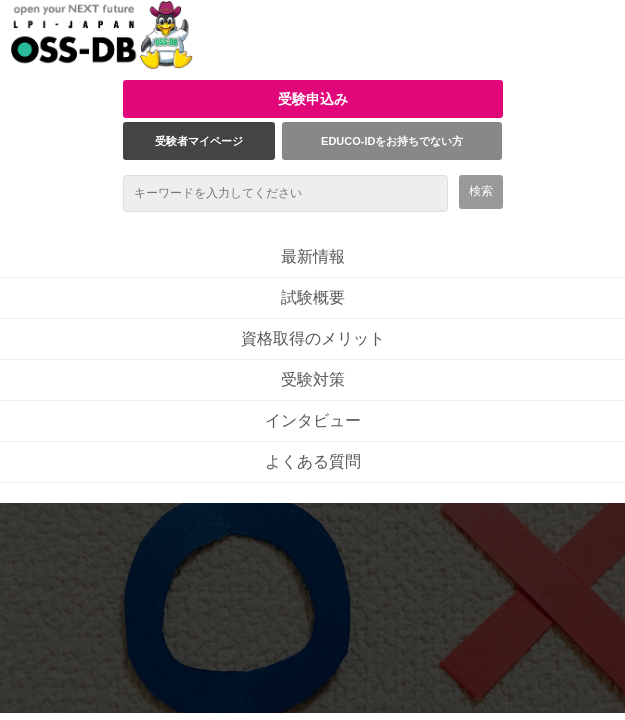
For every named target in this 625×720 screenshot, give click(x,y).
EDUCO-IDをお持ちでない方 (392, 141)
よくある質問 (313, 461)
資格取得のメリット (313, 338)
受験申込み (313, 99)
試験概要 (313, 297)
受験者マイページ (199, 141)
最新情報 (313, 256)
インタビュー (313, 420)
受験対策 (313, 379)
